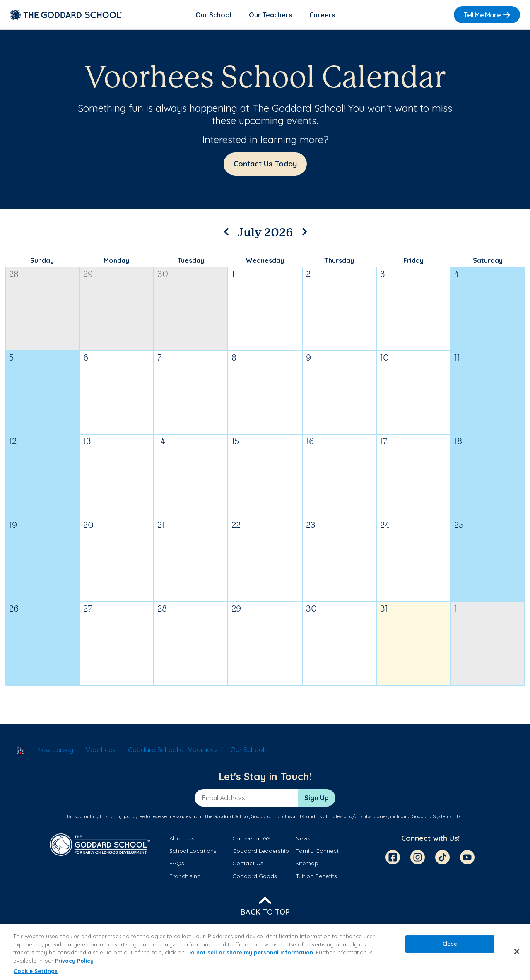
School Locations (193, 851)
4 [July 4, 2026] (457, 275)
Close (450, 944)
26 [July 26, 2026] (14, 609)
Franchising (185, 876)
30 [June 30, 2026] (163, 275)
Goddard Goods (255, 876)
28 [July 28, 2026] (162, 609)
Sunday (42, 260)
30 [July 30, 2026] (311, 609)
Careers (322, 15)
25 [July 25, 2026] (459, 526)
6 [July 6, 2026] (86, 358)
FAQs (177, 863)
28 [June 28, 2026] (14, 275)
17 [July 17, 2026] (384, 442)
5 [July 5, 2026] (11, 358)
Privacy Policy (74, 961)
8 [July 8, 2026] (234, 358)
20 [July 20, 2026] (88, 526)
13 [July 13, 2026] (87, 442)
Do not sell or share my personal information (250, 952)
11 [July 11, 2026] (457, 358)
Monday (116, 260)
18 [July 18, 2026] (458, 442)
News (303, 838)
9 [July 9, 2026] (308, 358)
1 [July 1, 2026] (233, 275)
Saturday (488, 260)
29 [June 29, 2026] (88, 275)
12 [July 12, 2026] (13, 442)
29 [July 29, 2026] (236, 609)
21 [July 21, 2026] (161, 526)
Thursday (339, 260)
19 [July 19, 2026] (13, 526)
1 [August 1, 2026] (456, 609)
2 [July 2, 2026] (308, 275)
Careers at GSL (253, 838)
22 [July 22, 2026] (236, 526)
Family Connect (317, 851)
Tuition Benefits (316, 876)
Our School (213, 15)
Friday (413, 260)
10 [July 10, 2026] (384, 358)
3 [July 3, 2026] (383, 275)
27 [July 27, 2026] (88, 609)
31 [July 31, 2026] (384, 609)
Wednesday (265, 260)
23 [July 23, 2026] (311, 526)
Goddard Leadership (261, 851)
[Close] (517, 951)
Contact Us (248, 863)
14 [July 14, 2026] (161, 442)
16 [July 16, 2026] (310, 442)
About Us (182, 838)
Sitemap (307, 863)
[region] (265, 952)
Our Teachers (270, 15)
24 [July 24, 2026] (385, 526)
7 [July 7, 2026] (160, 358)
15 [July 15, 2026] (235, 442)
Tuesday (191, 260)
